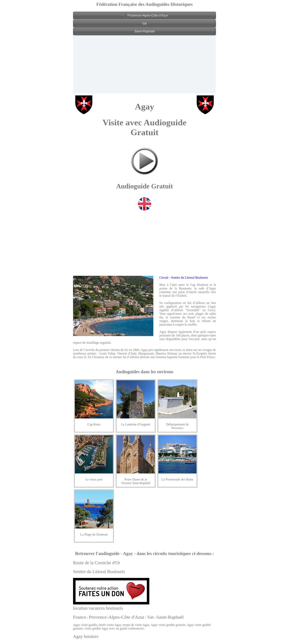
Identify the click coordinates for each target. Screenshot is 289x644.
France (80, 617)
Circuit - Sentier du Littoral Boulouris (184, 278)
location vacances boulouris (98, 608)
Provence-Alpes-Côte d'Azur (148, 15)
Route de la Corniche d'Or (97, 563)
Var (144, 23)
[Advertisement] (144, 65)
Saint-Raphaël (144, 31)
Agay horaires (86, 636)
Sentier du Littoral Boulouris (99, 572)
